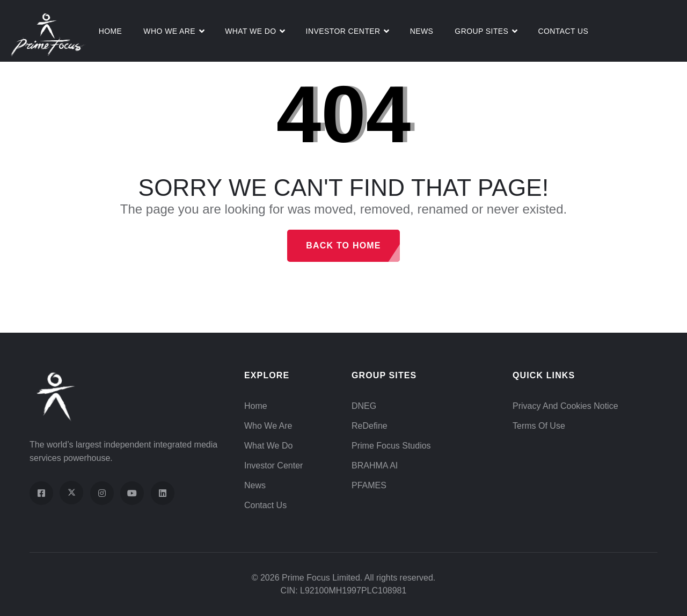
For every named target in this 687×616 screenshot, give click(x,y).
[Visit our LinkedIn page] (163, 493)
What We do (250, 31)
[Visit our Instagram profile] (102, 493)
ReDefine (370, 426)
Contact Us (563, 31)
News (422, 31)
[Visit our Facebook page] (41, 493)
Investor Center (343, 31)
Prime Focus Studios (391, 446)
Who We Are (169, 31)
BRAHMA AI (375, 465)
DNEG (364, 406)
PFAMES (369, 485)
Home (111, 31)
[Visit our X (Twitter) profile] (71, 493)
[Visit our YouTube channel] (132, 493)
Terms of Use (539, 426)
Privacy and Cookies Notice (565, 406)
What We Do (268, 446)
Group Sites (481, 31)
